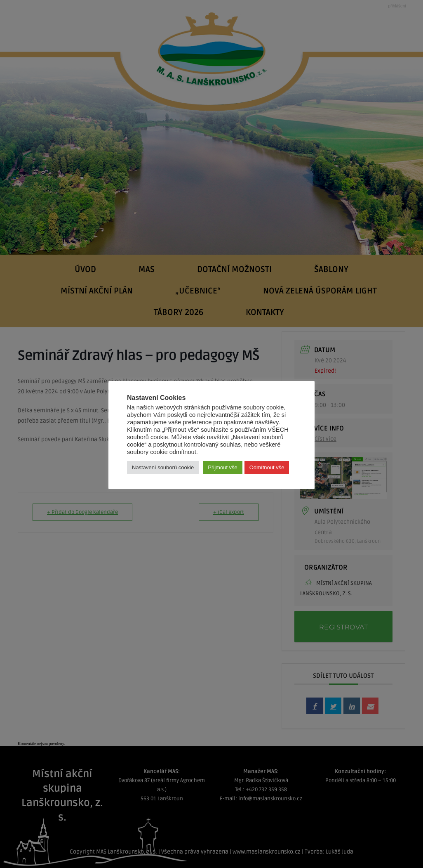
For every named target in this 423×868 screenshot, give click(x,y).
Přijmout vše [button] (223, 467)
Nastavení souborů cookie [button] (163, 467)
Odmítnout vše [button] (267, 467)
